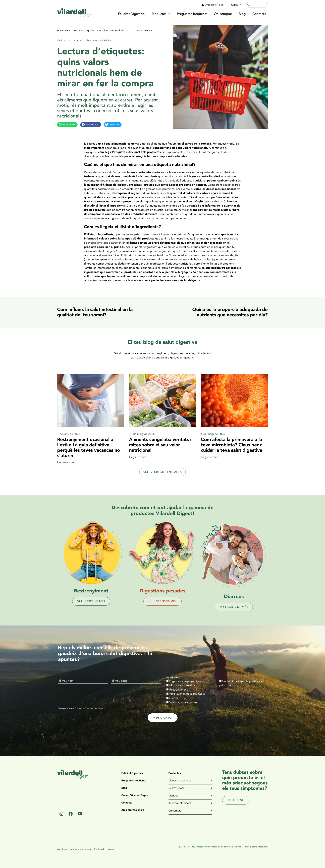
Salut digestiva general (184, 702)
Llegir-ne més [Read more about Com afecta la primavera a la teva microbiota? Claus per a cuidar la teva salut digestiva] (209, 457)
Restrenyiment (178, 690)
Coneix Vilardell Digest (135, 795)
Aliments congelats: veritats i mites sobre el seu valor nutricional (160, 445)
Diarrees (173, 796)
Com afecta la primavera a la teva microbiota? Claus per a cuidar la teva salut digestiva (232, 445)
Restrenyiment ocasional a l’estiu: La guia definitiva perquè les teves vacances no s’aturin (89, 447)
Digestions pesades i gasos (187, 681)
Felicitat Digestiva (132, 773)
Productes (175, 773)
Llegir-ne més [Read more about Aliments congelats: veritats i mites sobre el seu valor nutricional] (138, 457)
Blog (69, 30)
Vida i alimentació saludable (187, 694)
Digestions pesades (180, 781)
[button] (161, 14)
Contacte (127, 803)
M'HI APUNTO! (163, 718)
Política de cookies (104, 849)
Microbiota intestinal (182, 685)
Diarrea (174, 698)
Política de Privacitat (84, 708)
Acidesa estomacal (180, 803)
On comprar (175, 811)
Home (60, 30)
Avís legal (99, 708)
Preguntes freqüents (134, 781)
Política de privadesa (81, 849)
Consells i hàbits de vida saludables (93, 41)
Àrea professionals (133, 810)
